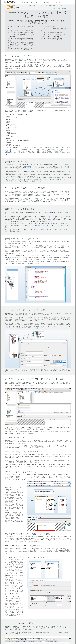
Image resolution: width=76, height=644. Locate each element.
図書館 (48, 2)
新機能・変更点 (53, 6)
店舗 (27, 2)
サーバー (66, 6)
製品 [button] (15, 2)
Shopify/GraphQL (28, 166)
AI (39, 6)
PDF (42, 6)
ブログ (56, 2)
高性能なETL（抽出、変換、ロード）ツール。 (46, 229)
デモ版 (60, 6)
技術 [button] (52, 2)
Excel (50, 220)
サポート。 (32, 2)
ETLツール (61, 165)
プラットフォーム (41, 2)
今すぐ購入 (65, 8)
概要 (30, 6)
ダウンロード (22, 2)
